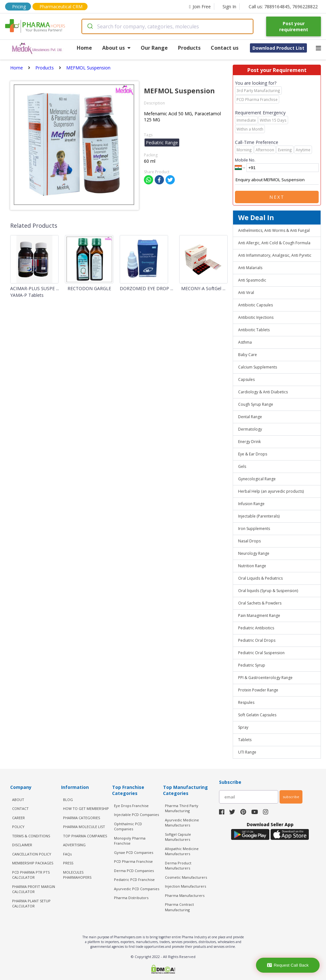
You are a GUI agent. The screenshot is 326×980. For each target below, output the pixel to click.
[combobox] (168, 26)
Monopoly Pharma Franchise (130, 841)
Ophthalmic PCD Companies (128, 826)
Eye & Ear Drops (253, 454)
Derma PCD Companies (134, 871)
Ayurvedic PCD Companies (137, 889)
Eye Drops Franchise (131, 806)
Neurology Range (254, 553)
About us (116, 48)
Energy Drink (249, 442)
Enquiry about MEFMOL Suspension (277, 180)
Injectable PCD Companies (136, 815)
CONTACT (20, 808)
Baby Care (248, 355)
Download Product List (278, 48)
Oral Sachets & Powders (260, 603)
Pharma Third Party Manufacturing (182, 808)
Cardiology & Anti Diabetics (263, 392)
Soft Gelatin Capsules (257, 715)
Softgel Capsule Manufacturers (178, 837)
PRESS (68, 863)
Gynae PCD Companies (134, 852)
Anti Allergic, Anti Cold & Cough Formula (274, 243)
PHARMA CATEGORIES (81, 818)
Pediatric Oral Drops (257, 640)
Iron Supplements (254, 529)
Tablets (245, 740)
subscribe (291, 797)
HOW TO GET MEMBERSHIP (86, 808)
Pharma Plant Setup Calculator (31, 904)
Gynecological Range (257, 479)
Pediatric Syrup (252, 665)
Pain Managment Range (259, 615)
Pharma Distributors (131, 898)
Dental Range (250, 417)
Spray (243, 727)
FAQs (67, 854)
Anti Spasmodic (252, 280)
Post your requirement (294, 26)
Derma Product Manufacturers (178, 866)
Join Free (200, 7)
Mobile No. (245, 160)
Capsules (246, 379)
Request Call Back (288, 965)
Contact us (225, 48)
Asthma (245, 342)
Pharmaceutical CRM (61, 7)
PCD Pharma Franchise (133, 861)
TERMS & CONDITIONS (31, 836)
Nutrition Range (252, 566)
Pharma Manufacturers (185, 895)
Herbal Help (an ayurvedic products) (271, 491)
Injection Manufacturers (185, 886)
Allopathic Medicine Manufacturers (182, 851)
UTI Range (247, 752)
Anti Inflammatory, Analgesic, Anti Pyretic (275, 255)
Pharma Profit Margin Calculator (34, 889)
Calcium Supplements (258, 367)
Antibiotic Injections (256, 317)
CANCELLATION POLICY (32, 854)
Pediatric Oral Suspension (261, 653)
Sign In (229, 7)
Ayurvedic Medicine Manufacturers (182, 823)
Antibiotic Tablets (254, 330)
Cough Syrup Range (256, 404)
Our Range (154, 48)
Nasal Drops (249, 541)
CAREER (18, 818)
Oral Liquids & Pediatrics (260, 578)
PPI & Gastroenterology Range (265, 678)
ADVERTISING (74, 845)
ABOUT (18, 800)
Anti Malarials (250, 268)
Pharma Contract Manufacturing (179, 907)
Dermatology (250, 429)
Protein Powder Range (258, 690)
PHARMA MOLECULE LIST (84, 827)
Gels (242, 466)
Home (84, 48)
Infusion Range (251, 504)
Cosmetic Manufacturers (186, 877)
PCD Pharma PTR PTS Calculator (31, 875)
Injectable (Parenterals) (259, 516)
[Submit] (90, 26)
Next (277, 197)
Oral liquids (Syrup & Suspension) (268, 591)
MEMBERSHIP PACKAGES (33, 863)
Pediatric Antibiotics (256, 628)
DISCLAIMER (22, 845)
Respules (246, 702)
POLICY (18, 827)
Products (189, 48)
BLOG (68, 800)
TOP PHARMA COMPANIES (85, 836)
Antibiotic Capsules (255, 305)
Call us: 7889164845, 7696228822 (283, 7)
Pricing (19, 7)
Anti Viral (246, 293)
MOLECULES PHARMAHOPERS (77, 875)
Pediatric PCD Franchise (134, 880)
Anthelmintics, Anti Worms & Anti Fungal (274, 230)
